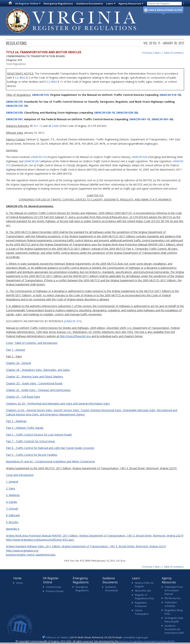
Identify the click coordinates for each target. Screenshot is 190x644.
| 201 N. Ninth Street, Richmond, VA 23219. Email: (95, 637)
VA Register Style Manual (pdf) (174, 620)
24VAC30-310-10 (170, 95)
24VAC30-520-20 (127, 113)
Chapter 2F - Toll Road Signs (23, 397)
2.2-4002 (20, 78)
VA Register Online (27, 4)
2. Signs (10, 488)
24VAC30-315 (14, 102)
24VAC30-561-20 (162, 119)
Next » (158, 53)
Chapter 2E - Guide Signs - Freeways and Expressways (38, 390)
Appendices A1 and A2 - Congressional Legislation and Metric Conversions (50, 461)
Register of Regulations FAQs (145, 597)
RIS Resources (173, 598)
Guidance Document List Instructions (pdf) (174, 629)
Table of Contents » (174, 53)
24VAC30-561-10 (140, 119)
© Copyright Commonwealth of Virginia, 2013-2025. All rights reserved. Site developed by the (95, 641)
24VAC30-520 (14, 113)
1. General (12, 482)
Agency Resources (130, 4)
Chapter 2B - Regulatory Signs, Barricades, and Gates (38, 370)
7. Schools (12, 509)
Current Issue (53, 587)
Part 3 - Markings (16, 421)
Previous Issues (55, 591)
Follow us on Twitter (57, 637)
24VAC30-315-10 (16, 106)
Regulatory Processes (141, 604)
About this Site (143, 591)
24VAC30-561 (14, 119)
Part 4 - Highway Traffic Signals (25, 428)
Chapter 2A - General (18, 363)
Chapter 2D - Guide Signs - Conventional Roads (34, 383)
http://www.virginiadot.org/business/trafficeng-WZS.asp (40, 540)
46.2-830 (53, 126)
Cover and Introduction (20, 475)
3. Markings (13, 495)
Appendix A (13, 529)
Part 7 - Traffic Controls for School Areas (31, 441)
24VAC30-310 (40, 95)
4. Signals (12, 502)
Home (19, 583)
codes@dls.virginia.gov (135, 637)
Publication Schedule (171, 604)
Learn (110, 4)
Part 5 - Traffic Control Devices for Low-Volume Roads (39, 435)
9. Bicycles (12, 522)
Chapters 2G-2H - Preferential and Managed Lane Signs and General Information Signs (58, 403)
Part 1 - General (15, 350)
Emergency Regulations (58, 4)
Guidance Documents (90, 4)
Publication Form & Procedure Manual (174, 590)
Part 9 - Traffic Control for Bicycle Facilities (32, 455)
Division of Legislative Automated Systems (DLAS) (147, 641)
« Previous (147, 53)
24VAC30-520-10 (104, 113)
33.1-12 (38, 126)
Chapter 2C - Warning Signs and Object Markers (35, 376)
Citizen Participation (142, 612)
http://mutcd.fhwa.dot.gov (75, 336)
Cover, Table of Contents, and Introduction (32, 343)
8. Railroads (13, 515)
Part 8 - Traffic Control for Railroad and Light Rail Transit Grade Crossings (50, 448)
